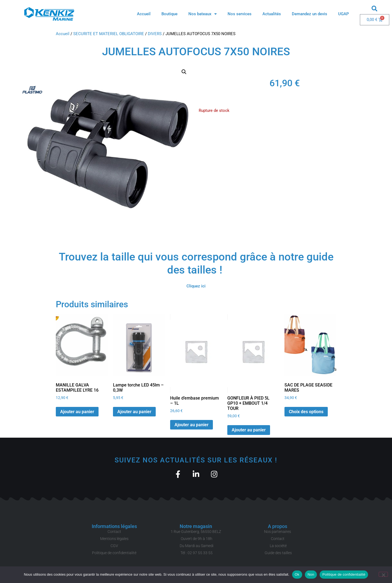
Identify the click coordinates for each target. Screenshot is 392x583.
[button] (375, 8)
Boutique (169, 14)
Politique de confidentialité (344, 574)
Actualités (272, 14)
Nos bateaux (203, 14)
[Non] (383, 574)
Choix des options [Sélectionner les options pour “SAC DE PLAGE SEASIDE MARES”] (306, 412)
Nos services (240, 14)
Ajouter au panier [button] (77, 412)
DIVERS (155, 34)
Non (311, 574)
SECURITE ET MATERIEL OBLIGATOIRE (109, 34)
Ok (297, 574)
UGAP (344, 14)
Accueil (144, 14)
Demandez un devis (310, 14)
